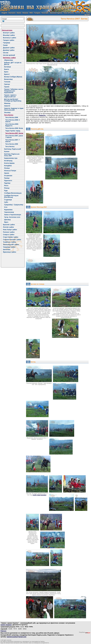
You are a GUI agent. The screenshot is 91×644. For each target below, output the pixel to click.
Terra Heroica (9, 115)
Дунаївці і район (9, 50)
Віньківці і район (9, 35)
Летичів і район (8, 227)
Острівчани (8, 176)
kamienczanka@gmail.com (17, 637)
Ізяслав (6, 53)
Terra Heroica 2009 (12, 117)
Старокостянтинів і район (12, 240)
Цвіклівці (7, 220)
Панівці (7, 178)
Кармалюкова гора (11, 158)
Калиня (7, 152)
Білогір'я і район (9, 33)
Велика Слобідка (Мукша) (13, 77)
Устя (6, 207)
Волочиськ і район (10, 38)
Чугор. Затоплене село (12, 217)
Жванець (7, 103)
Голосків (7, 82)
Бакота (7, 69)
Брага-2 (7, 74)
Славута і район (9, 235)
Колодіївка (8, 166)
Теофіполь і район (9, 242)
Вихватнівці (8, 79)
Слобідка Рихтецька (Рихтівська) (11, 196)
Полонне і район (9, 232)
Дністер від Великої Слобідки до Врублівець (13, 100)
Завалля (7, 106)
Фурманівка (8, 210)
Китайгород (8, 161)
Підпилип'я (8, 181)
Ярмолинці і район (9, 252)
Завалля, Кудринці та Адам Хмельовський (14, 109)
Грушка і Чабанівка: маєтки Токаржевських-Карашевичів (14, 91)
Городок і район (9, 40)
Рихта (6, 186)
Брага (6, 72)
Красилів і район (9, 225)
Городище (7, 43)
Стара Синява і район (11, 237)
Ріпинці (7, 188)
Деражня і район (9, 48)
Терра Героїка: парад (13, 131)
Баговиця (8, 67)
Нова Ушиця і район (10, 230)
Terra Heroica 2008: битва (14, 128)
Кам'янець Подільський (13, 149)
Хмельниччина (7, 30)
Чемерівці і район (9, 247)
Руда (6, 191)
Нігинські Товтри (10, 171)
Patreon (3, 631)
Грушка (7, 87)
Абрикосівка (9, 60)
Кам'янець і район (9, 58)
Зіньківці (7, 112)
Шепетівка (7, 250)
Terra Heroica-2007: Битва (14, 133)
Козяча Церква (9, 163)
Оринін (7, 173)
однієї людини (6, 625)
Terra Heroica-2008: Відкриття (12, 125)
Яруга (6, 222)
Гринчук (7, 84)
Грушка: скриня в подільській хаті (10, 96)
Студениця (8, 200)
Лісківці (7, 168)
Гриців (5, 45)
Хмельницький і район (11, 245)
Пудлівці (7, 183)
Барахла (42, 115)
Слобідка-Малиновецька (13, 193)
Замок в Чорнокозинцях (13, 215)
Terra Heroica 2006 (12, 144)
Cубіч (6, 202)
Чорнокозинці (9, 212)
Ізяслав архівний (9, 55)
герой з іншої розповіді (40, 495)
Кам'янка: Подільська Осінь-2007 (12, 155)
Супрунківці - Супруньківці (14, 205)
